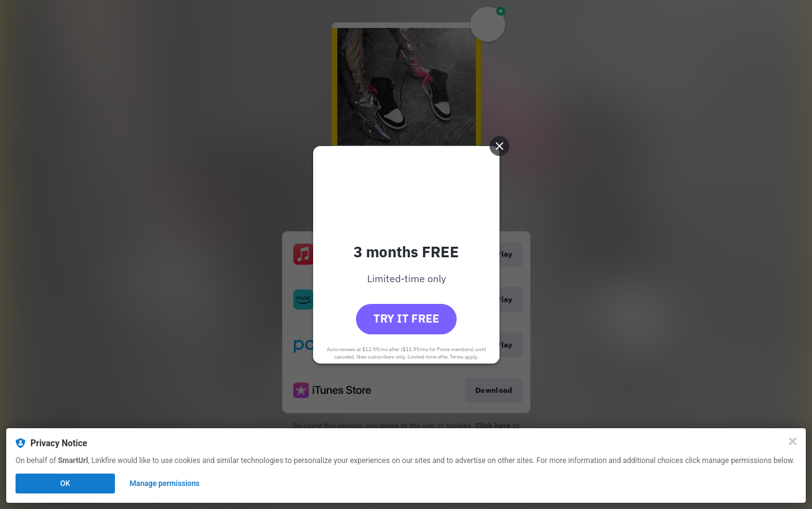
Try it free (406, 319)
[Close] (793, 441)
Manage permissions (165, 484)
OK (65, 484)
